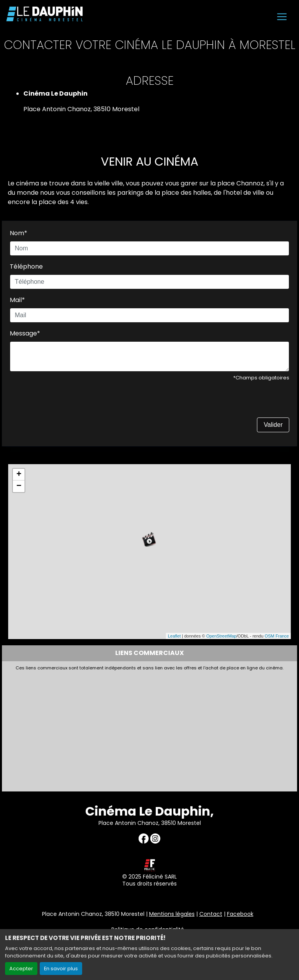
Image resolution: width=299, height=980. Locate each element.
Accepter (21, 969)
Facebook (240, 914)
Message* (25, 333)
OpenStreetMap (222, 636)
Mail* (17, 300)
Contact (211, 914)
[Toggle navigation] (282, 17)
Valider (273, 425)
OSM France (277, 636)
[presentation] (69, 402)
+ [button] (19, 475)
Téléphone (26, 266)
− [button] (19, 486)
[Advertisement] (149, 729)
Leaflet (174, 636)
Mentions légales (172, 914)
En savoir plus (61, 969)
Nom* (18, 233)
